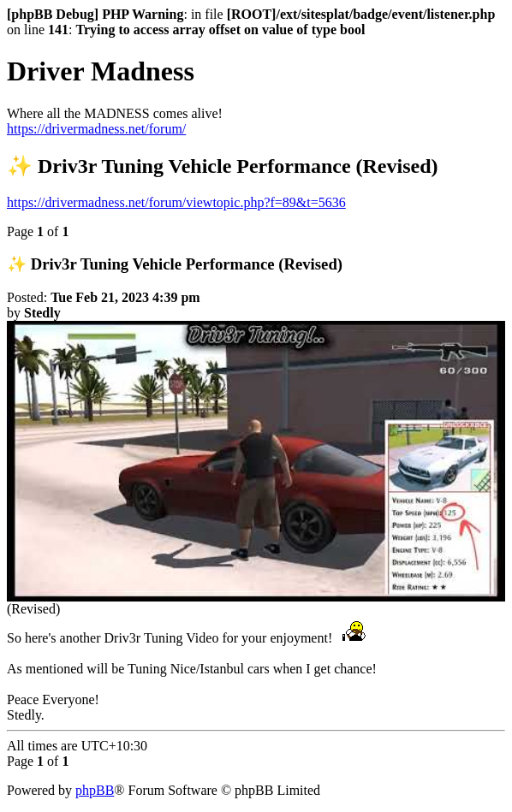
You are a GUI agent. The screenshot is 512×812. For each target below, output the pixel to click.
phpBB (95, 790)
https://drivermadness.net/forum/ (96, 129)
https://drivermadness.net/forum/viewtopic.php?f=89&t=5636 (176, 202)
